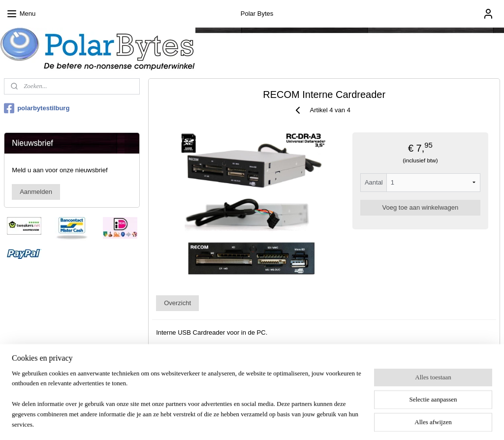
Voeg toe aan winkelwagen (420, 207)
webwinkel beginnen (269, 422)
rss (236, 422)
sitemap (219, 422)
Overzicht (177, 303)
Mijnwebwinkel (345, 422)
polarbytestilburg (37, 108)
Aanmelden (36, 192)
